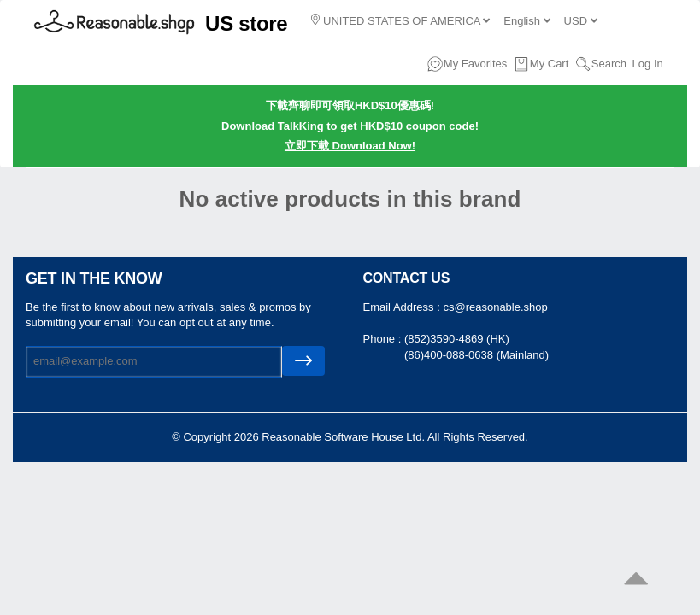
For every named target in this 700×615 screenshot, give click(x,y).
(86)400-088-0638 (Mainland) (476, 355)
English (526, 21)
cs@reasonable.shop (495, 307)
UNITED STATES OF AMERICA (400, 20)
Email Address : (403, 307)
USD (581, 21)
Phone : (384, 339)
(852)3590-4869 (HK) (457, 339)
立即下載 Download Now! (350, 146)
